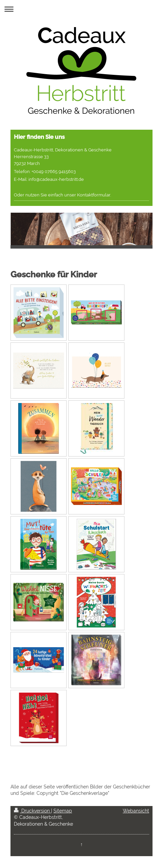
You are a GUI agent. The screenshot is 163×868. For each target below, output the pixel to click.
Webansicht (136, 811)
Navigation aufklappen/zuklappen (81, 9)
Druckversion (32, 811)
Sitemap (63, 811)
